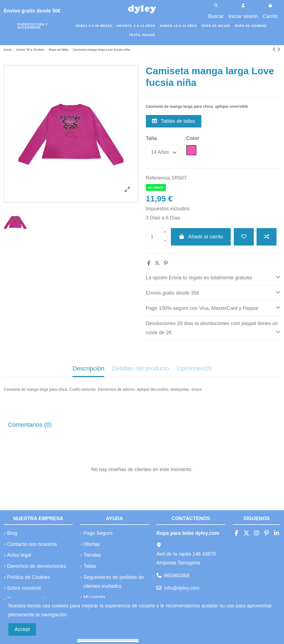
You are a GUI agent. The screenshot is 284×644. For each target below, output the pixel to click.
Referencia (158, 178)
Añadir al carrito (201, 237)
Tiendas (92, 555)
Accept (22, 629)
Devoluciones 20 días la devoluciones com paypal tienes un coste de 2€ (213, 328)
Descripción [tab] (88, 368)
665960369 (177, 576)
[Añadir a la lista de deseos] (244, 237)
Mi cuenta (94, 597)
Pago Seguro (98, 533)
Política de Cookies (29, 577)
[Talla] (163, 152)
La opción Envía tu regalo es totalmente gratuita (213, 277)
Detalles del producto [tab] (140, 368)
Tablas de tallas (174, 121)
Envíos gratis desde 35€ (213, 292)
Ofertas (92, 544)
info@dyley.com (182, 588)
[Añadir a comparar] (267, 237)
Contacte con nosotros (32, 544)
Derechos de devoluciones (37, 566)
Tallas (90, 566)
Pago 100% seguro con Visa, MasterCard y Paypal (213, 307)
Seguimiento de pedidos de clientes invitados (114, 582)
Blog (12, 533)
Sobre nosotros (24, 588)
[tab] (213, 278)
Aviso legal (19, 555)
